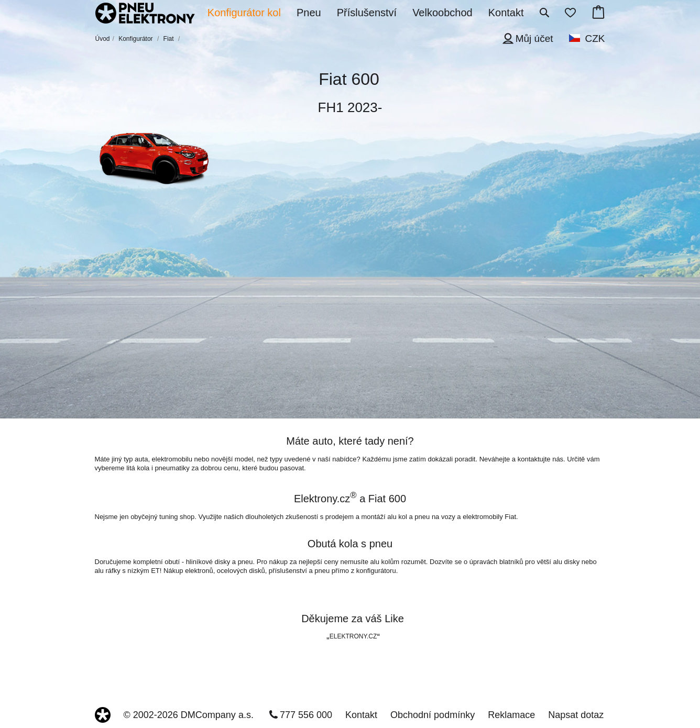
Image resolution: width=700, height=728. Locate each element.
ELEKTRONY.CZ (353, 636)
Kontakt (361, 715)
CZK (595, 38)
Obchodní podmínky (433, 715)
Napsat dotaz (576, 715)
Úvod (103, 39)
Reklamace (511, 715)
